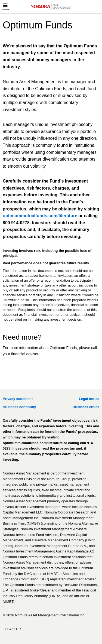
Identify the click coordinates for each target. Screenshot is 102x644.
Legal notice (89, 399)
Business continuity (19, 407)
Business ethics (86, 407)
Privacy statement (18, 399)
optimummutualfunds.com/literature (40, 216)
